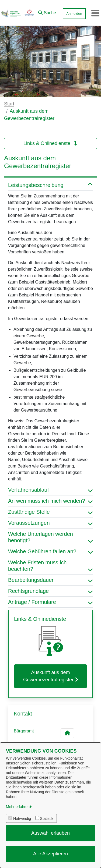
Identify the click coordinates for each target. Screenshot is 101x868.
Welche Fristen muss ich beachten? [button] (50, 566)
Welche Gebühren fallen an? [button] (50, 551)
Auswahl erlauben (50, 833)
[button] (47, 12)
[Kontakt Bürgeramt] (67, 733)
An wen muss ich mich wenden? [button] (50, 501)
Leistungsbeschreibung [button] (50, 185)
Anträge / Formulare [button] (50, 602)
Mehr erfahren (18, 807)
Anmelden (74, 14)
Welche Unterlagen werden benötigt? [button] (50, 537)
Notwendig (22, 819)
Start (9, 104)
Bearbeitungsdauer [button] (50, 580)
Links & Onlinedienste (50, 143)
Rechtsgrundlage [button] (50, 591)
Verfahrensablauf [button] (50, 490)
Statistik (47, 819)
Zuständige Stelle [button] (50, 512)
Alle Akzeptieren (50, 854)
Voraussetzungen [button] (50, 523)
